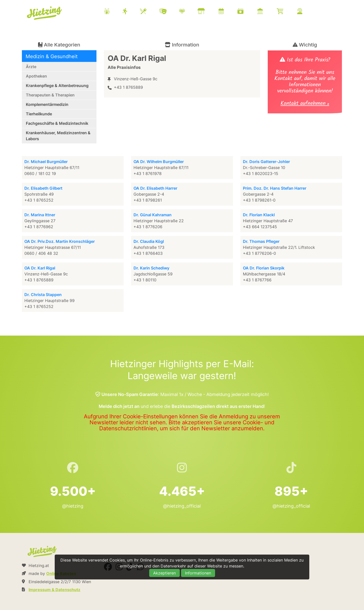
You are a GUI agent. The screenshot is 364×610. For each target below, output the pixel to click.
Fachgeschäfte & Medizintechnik (57, 123)
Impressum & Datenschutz (54, 590)
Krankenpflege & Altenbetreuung (57, 86)
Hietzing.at (45, 13)
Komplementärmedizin (47, 104)
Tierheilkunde (39, 114)
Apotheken (36, 76)
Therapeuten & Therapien (50, 95)
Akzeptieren (164, 573)
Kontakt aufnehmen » (305, 104)
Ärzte (31, 67)
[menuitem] (209, 12)
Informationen (198, 573)
